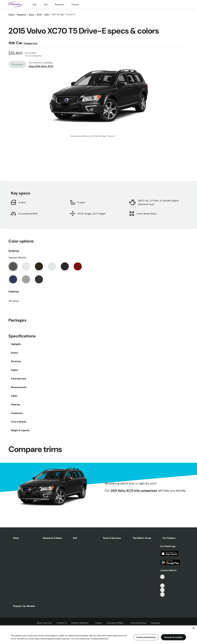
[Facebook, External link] (162, 581)
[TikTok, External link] (162, 577)
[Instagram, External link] (162, 590)
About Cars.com (44, 623)
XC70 (39, 14)
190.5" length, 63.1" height (91, 214)
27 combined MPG (28, 214)
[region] (98, 634)
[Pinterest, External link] (162, 594)
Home (11, 14)
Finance (75, 4)
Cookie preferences (146, 637)
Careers (99, 623)
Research (59, 4)
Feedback (156, 623)
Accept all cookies (174, 637)
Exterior (14, 251)
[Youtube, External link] (162, 586)
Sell (46, 4)
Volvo (31, 14)
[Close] (194, 628)
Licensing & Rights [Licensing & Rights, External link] (116, 623)
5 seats (81, 202)
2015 (47, 14)
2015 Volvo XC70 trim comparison (134, 490)
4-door (22, 202)
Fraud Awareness (138, 623)
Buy (35, 4)
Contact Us (62, 623)
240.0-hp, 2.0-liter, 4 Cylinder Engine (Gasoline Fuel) (158, 202)
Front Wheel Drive (147, 214)
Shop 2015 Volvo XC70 (41, 66)
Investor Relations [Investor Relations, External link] (81, 623)
